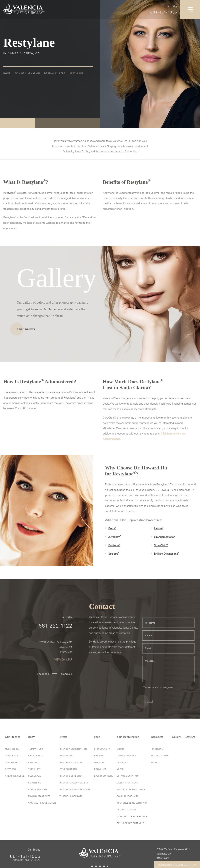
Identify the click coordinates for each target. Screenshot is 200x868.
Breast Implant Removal (75, 789)
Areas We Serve (15, 776)
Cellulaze (35, 776)
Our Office (12, 756)
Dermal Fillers (55, 73)
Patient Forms (160, 756)
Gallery (176, 737)
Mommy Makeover (39, 796)
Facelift (99, 756)
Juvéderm (115, 537)
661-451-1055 (164, 12)
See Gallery (27, 329)
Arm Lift (33, 762)
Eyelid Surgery (104, 776)
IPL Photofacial (127, 810)
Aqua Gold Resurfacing (132, 816)
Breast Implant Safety (74, 783)
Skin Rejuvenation (27, 73)
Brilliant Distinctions (166, 554)
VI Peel (121, 769)
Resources (157, 737)
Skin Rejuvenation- (128, 737)
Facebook (43, 674)
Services (10, 769)
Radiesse (114, 545)
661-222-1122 (55, 626)
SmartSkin (161, 545)
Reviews (190, 737)
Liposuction (36, 756)
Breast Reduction (71, 762)
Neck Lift (100, 762)
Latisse (159, 528)
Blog (154, 762)
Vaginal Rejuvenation (42, 803)
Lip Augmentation (165, 537)
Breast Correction (71, 776)
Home (7, 73)
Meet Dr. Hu (12, 749)
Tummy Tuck (36, 749)
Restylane (77, 73)
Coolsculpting (38, 789)
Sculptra (114, 554)
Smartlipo (35, 783)
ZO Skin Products (128, 796)
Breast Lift (67, 756)
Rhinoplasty (102, 749)
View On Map (63, 659)
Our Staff (11, 762)
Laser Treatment (127, 783)
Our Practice (13, 737)
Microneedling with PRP (132, 803)
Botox (112, 528)
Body (31, 737)
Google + (67, 674)
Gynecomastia (69, 769)
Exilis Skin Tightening (130, 823)
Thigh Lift (34, 769)
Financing (157, 749)
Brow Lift (100, 769)
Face (97, 737)
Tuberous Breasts (71, 796)
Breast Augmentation (73, 749)
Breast (63, 737)
